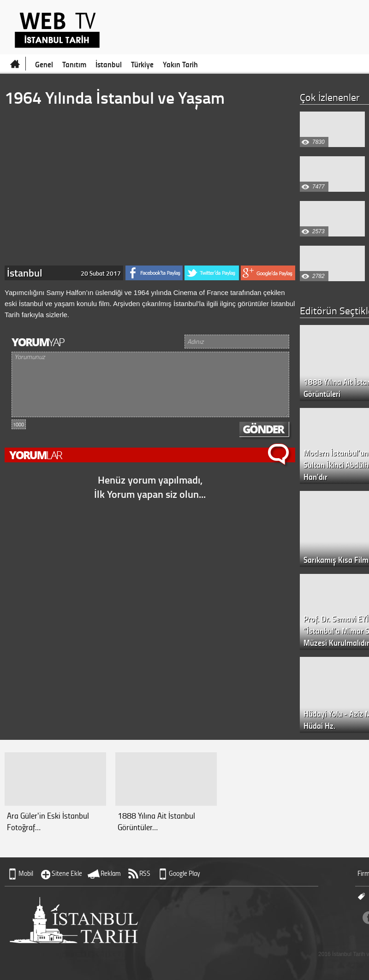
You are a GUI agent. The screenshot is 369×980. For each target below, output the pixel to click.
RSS (145, 873)
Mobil (26, 873)
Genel (44, 64)
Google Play (184, 873)
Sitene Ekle (67, 873)
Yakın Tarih (180, 64)
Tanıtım (74, 64)
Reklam (111, 873)
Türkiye (142, 64)
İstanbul (109, 64)
